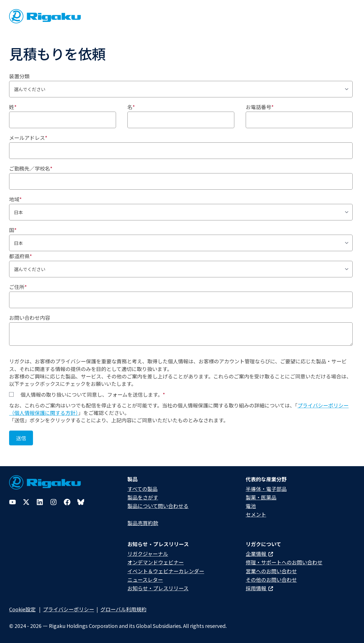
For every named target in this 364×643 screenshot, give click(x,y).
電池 (251, 506)
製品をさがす (143, 497)
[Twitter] (26, 502)
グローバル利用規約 (123, 609)
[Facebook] (67, 502)
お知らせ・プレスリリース (158, 588)
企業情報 (259, 554)
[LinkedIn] (40, 502)
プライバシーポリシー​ (69, 609)
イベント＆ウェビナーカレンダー (166, 571)
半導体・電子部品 (266, 489)
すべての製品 (142, 489)
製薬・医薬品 (261, 497)
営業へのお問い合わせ (271, 571)
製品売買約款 (143, 523)
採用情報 (259, 588)
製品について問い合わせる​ (158, 506)
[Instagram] (53, 502)
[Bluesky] (81, 502)
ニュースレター (145, 579)
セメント (256, 514)
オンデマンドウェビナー (156, 562)
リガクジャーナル (148, 554)
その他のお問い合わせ (271, 579)
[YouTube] (13, 502)
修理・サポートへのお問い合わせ (284, 562)
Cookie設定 (22, 609)
